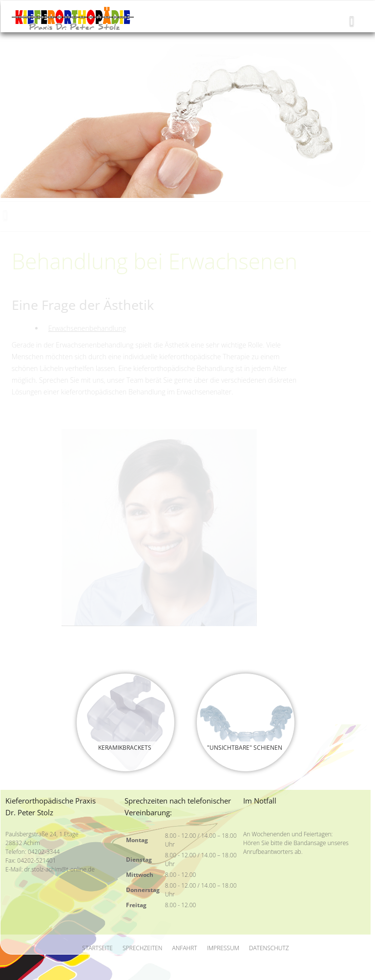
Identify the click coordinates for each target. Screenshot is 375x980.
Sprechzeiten (143, 948)
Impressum (223, 948)
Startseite (97, 948)
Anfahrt (185, 948)
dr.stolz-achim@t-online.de (60, 869)
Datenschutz (269, 948)
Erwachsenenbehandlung (87, 328)
